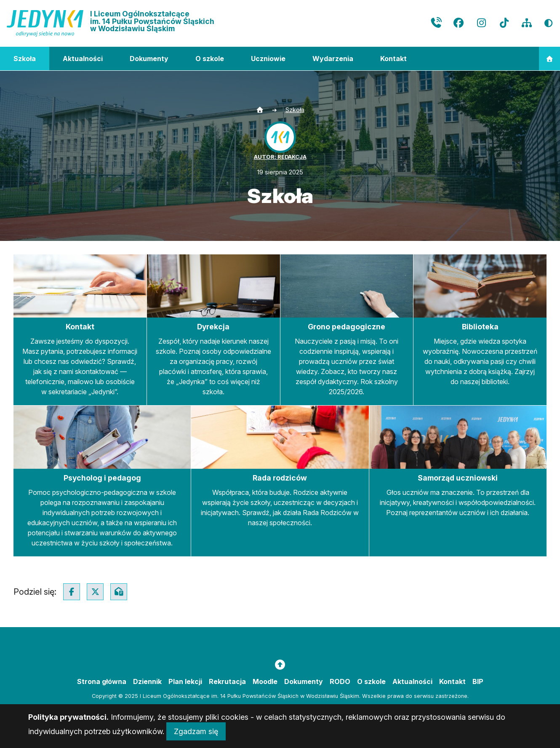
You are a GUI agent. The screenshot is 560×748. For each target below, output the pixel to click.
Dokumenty (149, 59)
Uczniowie (268, 59)
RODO (340, 681)
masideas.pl (307, 711)
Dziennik (147, 681)
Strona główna (102, 681)
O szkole (210, 59)
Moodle (265, 681)
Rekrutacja (227, 681)
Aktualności (83, 59)
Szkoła (25, 59)
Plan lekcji (185, 681)
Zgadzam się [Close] (196, 738)
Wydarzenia (333, 59)
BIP (478, 681)
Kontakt (393, 59)
